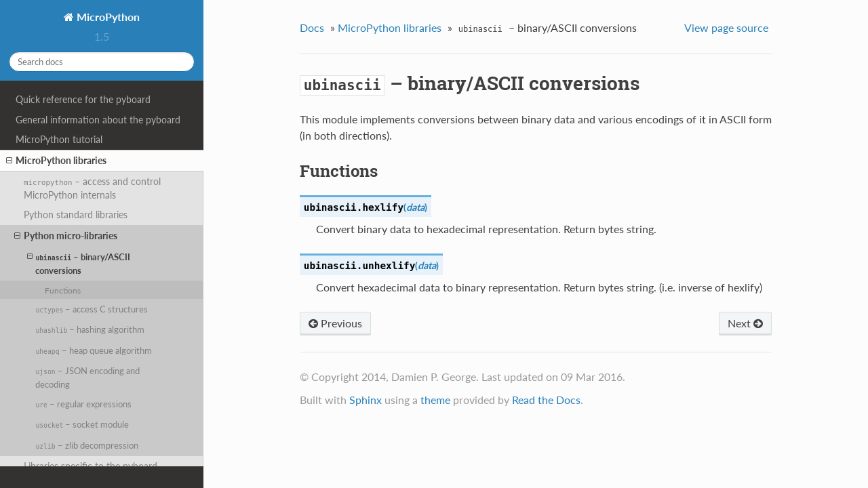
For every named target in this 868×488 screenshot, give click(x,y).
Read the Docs (546, 400)
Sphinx (366, 400)
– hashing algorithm (90, 329)
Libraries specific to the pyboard (91, 466)
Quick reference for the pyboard (83, 99)
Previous (335, 323)
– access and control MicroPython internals (93, 188)
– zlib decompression (86, 445)
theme (435, 400)
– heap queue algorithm (93, 350)
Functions (63, 290)
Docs (312, 27)
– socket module (82, 424)
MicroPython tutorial (59, 139)
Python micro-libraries (66, 236)
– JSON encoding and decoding (87, 378)
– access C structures (92, 309)
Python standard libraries (76, 215)
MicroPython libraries (56, 161)
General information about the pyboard (98, 120)
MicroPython (107, 17)
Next (745, 323)
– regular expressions (83, 404)
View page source (726, 27)
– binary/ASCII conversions (79, 263)
